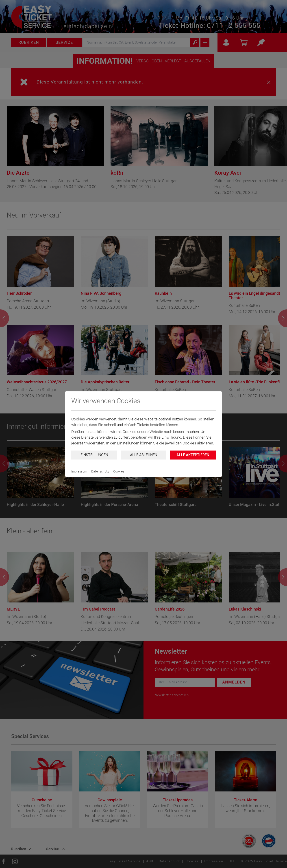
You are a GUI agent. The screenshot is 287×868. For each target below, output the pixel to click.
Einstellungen (94, 455)
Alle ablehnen (144, 455)
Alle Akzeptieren (193, 455)
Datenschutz (100, 471)
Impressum (79, 471)
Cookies (119, 471)
